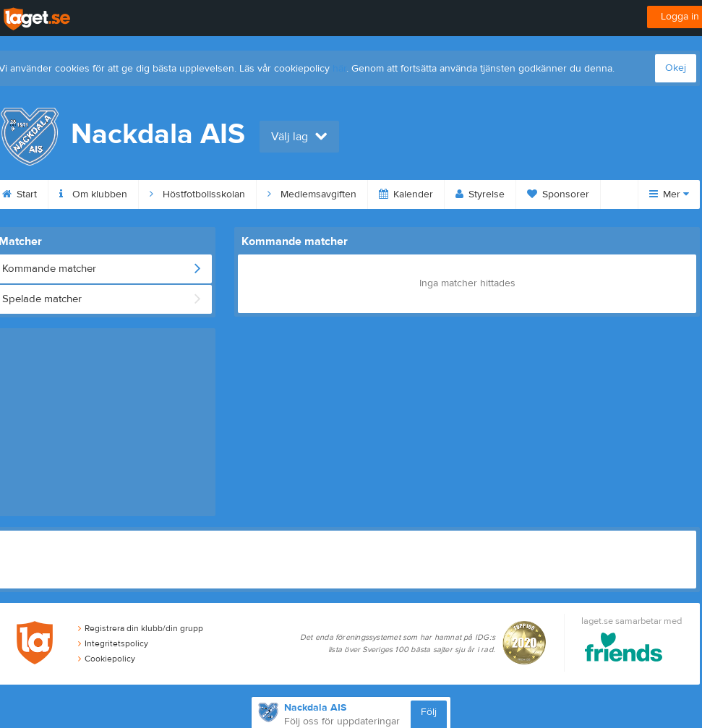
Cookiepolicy (107, 659)
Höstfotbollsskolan (197, 194)
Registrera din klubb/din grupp (141, 628)
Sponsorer (558, 194)
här (339, 69)
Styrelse (480, 194)
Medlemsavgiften (312, 194)
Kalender (406, 194)
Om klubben (93, 194)
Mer (669, 194)
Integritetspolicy (113, 643)
